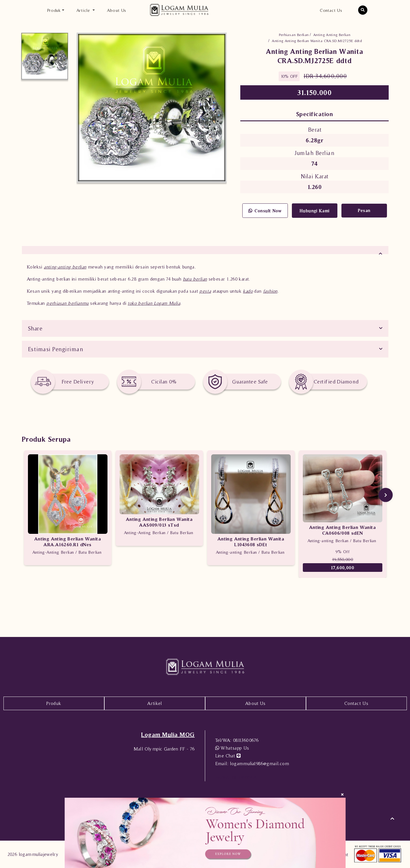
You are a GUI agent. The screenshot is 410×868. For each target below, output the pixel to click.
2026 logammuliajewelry (33, 854)
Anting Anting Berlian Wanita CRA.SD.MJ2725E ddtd (317, 41)
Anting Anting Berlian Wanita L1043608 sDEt (251, 542)
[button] (363, 10)
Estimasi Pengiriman (56, 349)
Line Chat (228, 756)
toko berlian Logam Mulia (154, 303)
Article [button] (84, 10)
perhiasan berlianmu (68, 303)
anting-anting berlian (65, 267)
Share (35, 328)
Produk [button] (54, 10)
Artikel (155, 703)
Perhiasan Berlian (294, 35)
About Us (116, 10)
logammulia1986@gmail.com (252, 763)
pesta (205, 291)
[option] (45, 56)
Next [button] (386, 495)
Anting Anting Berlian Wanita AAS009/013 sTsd (159, 522)
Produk (54, 703)
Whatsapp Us (232, 748)
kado (248, 291)
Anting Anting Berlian (332, 35)
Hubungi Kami (315, 211)
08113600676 (237, 740)
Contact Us (331, 10)
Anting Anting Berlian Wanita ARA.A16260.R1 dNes (68, 542)
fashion (270, 291)
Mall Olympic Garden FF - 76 (164, 749)
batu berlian (195, 279)
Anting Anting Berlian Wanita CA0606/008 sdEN (342, 530)
